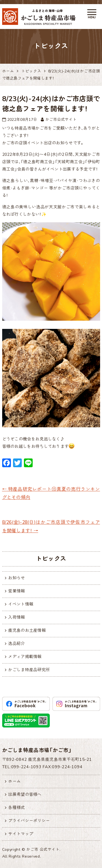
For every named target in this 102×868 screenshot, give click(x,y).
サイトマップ (21, 834)
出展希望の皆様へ (25, 794)
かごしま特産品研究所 (29, 670)
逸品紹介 (16, 644)
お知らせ (16, 578)
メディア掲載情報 (25, 657)
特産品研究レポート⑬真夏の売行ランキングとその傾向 (51, 493)
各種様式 (16, 808)
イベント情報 (21, 604)
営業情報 (16, 591)
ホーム (14, 781)
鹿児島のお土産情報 (27, 630)
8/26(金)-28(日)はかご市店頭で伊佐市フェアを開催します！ (51, 527)
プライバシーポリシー (29, 821)
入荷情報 (16, 617)
